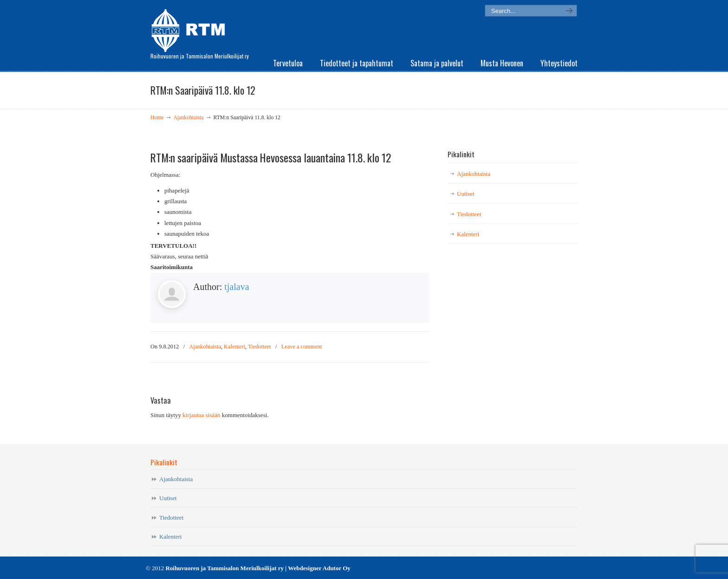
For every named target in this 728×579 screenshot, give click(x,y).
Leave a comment (302, 347)
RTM (191, 28)
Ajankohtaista (189, 118)
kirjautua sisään (201, 415)
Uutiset (466, 194)
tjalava (237, 287)
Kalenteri (234, 347)
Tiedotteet (260, 347)
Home (157, 118)
